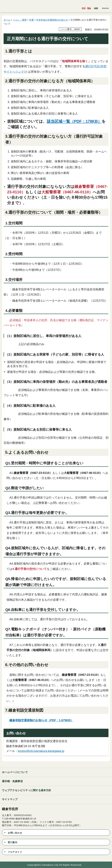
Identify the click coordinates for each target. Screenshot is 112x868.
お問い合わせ (15, 833)
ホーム (7, 20)
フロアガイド (15, 852)
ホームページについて (15, 772)
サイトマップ (10, 799)
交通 (31, 20)
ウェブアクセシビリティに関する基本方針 (27, 790)
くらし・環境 (20, 20)
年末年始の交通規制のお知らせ (52, 20)
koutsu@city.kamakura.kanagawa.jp (41, 751)
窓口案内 (13, 842)
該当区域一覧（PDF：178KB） (74, 121)
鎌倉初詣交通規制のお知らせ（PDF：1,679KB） (41, 720)
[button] (96, 8)
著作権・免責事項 (12, 781)
